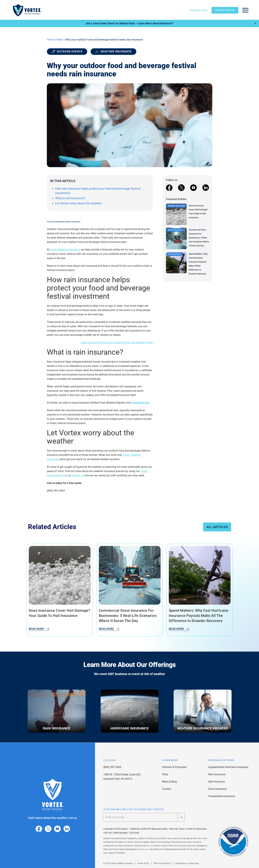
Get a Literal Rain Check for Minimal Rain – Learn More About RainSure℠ (130, 23)
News (60, 40)
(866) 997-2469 (199, 10)
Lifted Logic (194, 863)
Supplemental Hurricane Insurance (228, 767)
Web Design (180, 863)
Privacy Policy (143, 863)
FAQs (165, 774)
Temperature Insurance (221, 796)
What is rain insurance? (70, 198)
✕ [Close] (255, 23)
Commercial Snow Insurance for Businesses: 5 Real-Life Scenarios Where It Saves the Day (199, 238)
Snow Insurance (217, 789)
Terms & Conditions (162, 863)
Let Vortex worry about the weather (78, 203)
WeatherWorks (141, 403)
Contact (167, 789)
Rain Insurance (217, 774)
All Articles (217, 527)
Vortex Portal (225, 10)
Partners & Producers (174, 767)
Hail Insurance (216, 782)
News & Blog (169, 782)
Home (50, 40)
